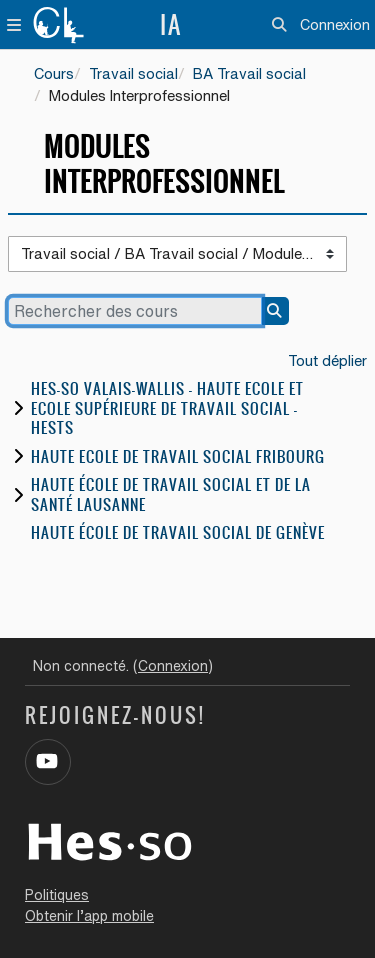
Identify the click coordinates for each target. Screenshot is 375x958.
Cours (54, 73)
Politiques (57, 895)
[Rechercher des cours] (135, 311)
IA (171, 25)
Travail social (133, 73)
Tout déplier (327, 360)
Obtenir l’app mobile (89, 916)
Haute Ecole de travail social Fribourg (178, 456)
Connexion (335, 24)
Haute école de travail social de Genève (178, 532)
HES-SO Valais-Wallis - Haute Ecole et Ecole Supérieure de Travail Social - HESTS (167, 408)
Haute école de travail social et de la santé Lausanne (171, 494)
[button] (279, 25)
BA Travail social (249, 73)
